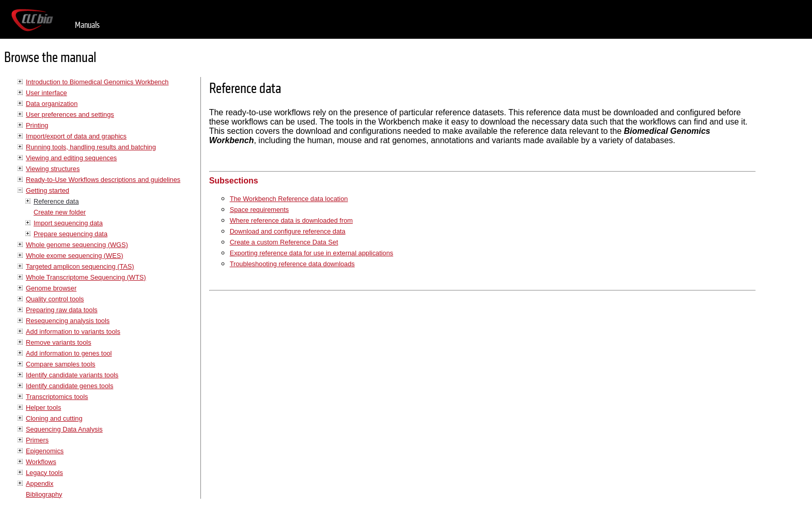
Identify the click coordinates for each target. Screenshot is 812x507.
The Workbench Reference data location (289, 199)
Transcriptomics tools (57, 397)
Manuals (87, 25)
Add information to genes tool (69, 353)
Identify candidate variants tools (72, 375)
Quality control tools (55, 299)
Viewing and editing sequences (71, 158)
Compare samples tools (60, 364)
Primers (37, 440)
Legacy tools (44, 473)
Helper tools (43, 408)
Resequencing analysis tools (68, 321)
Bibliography (44, 494)
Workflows (41, 462)
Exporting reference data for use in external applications (312, 253)
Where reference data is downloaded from (291, 220)
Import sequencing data (68, 223)
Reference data (56, 201)
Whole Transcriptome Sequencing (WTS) (86, 277)
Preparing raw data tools (62, 310)
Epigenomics (45, 451)
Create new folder (60, 212)
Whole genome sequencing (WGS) (77, 245)
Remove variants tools (59, 342)
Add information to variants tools (73, 332)
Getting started (48, 190)
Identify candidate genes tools (69, 386)
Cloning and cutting (54, 418)
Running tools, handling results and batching (91, 147)
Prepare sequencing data (71, 234)
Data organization (52, 104)
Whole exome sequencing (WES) (74, 256)
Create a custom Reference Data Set (284, 242)
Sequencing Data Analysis (64, 429)
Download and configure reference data (288, 231)
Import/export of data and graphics (76, 136)
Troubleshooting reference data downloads (292, 264)
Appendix (40, 483)
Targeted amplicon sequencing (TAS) (80, 266)
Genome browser (51, 288)
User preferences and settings (70, 114)
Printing (37, 125)
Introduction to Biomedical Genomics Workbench (97, 82)
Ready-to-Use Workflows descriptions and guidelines (103, 180)
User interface (46, 93)
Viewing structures (53, 169)
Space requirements (260, 210)
